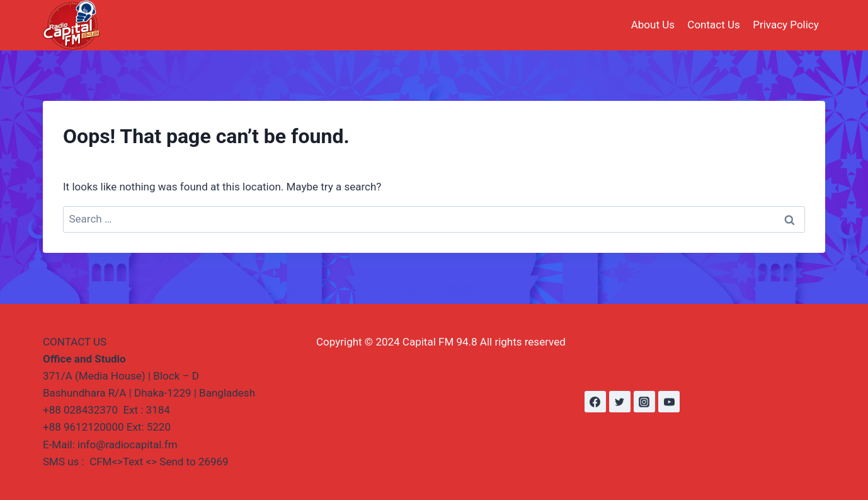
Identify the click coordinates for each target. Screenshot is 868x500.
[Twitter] (620, 402)
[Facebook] (595, 402)
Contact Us (713, 25)
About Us (653, 25)
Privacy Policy (786, 25)
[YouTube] (669, 402)
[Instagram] (644, 402)
